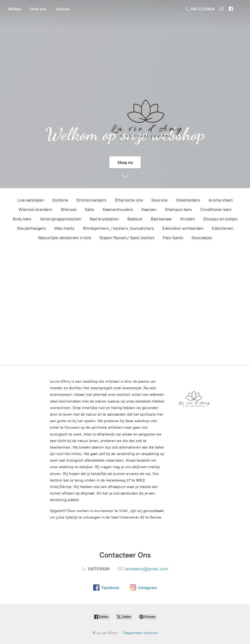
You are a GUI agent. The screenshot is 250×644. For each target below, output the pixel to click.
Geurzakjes (202, 238)
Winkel (15, 9)
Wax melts (64, 228)
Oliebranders (188, 200)
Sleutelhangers (31, 228)
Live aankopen (31, 200)
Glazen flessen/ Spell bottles (127, 238)
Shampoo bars (178, 209)
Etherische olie (129, 200)
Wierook (69, 209)
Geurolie (159, 200)
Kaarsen (149, 209)
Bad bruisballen (104, 219)
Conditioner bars (216, 209)
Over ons (38, 9)
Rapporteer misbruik (141, 633)
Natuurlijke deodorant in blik (64, 238)
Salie (90, 209)
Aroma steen (221, 200)
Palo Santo (173, 238)
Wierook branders (35, 209)
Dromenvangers (91, 200)
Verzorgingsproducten (61, 219)
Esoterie (60, 200)
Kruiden (188, 219)
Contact (63, 9)
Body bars (22, 219)
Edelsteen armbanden (183, 228)
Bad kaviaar (161, 219)
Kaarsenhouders (118, 209)
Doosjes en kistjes (220, 219)
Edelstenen (223, 228)
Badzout (135, 219)
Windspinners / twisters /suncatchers (118, 228)
